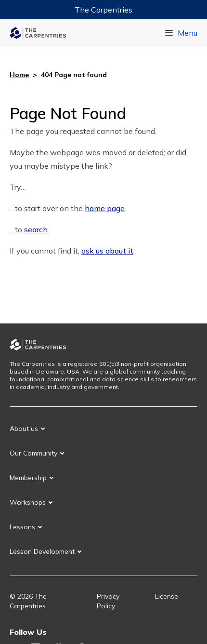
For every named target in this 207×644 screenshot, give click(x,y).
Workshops (28, 502)
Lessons (22, 527)
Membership (28, 478)
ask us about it (107, 251)
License (167, 596)
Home (19, 75)
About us (24, 429)
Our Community (33, 453)
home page (105, 208)
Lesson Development (42, 551)
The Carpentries (103, 10)
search (36, 229)
